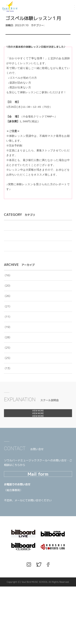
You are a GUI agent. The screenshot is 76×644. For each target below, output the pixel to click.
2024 (7, 300)
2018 (7, 362)
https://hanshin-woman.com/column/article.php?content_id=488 (30, 199)
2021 (7, 331)
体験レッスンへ (38, 428)
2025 (7, 290)
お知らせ (50, 25)
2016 (7, 383)
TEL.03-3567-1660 (26, 553)
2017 (7, 372)
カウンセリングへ (38, 451)
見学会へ (38, 439)
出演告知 (9, 250)
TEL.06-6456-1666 (26, 547)
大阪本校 (25, 117)
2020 (7, 342)
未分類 (8, 260)
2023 (7, 310)
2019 (7, 352)
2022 (7, 321)
